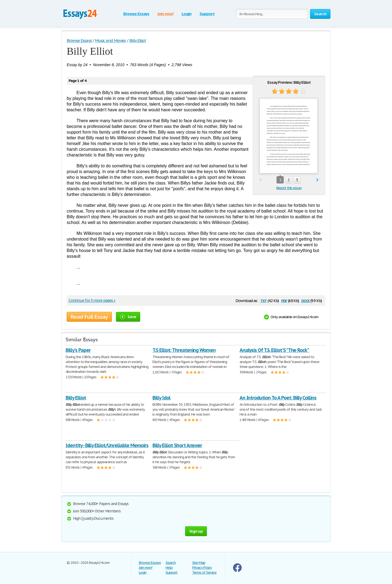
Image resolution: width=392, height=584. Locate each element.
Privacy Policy (202, 568)
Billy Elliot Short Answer (177, 445)
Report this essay (289, 188)
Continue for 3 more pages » (92, 300)
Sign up (196, 531)
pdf (284, 300)
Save (128, 317)
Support (207, 14)
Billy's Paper (78, 350)
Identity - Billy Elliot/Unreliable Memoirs (107, 445)
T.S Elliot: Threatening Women (184, 350)
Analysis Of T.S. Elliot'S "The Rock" (274, 350)
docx (306, 300)
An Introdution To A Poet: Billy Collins (278, 398)
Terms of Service (204, 572)
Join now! (165, 14)
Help (169, 568)
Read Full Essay (89, 317)
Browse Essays (136, 14)
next (318, 180)
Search (171, 563)
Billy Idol (161, 398)
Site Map (199, 563)
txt (264, 300)
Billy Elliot (76, 398)
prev (260, 180)
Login (186, 14)
